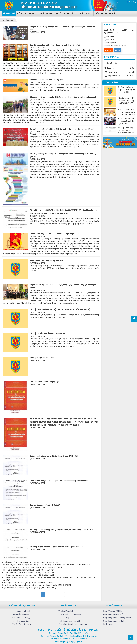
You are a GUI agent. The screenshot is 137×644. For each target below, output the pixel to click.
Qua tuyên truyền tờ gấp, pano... (116, 46)
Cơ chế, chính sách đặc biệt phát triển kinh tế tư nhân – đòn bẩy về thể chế (62, 129)
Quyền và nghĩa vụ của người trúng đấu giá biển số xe (20, 583)
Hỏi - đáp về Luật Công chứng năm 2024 (47, 260)
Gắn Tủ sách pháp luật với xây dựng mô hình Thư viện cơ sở (55, 45)
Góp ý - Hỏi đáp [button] (85, 14)
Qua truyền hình (111, 43)
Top (131, 638)
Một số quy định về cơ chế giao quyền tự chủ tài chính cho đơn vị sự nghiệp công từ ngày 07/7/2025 (126, 130)
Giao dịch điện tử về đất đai (42, 358)
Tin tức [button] (32, 14)
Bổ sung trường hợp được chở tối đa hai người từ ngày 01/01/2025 (25, 567)
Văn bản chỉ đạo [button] (46, 14)
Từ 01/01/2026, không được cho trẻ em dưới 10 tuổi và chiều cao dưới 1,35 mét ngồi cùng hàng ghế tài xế (39, 565)
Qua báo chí (109, 40)
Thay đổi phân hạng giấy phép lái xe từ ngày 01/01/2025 (21, 575)
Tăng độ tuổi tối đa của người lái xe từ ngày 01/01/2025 (21, 570)
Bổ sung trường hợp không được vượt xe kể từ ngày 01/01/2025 (57, 547)
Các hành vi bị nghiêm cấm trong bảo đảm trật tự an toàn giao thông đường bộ (29, 585)
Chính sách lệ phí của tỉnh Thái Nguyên (47, 80)
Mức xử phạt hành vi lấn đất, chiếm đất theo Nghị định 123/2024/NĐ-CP (126, 101)
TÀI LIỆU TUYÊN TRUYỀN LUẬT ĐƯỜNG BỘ (48, 334)
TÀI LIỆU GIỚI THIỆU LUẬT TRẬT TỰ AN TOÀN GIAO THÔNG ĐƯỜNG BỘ (60, 310)
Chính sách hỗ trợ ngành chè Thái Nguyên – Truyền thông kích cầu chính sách (63, 97)
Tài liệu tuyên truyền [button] (66, 14)
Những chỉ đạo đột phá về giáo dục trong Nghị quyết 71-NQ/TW (126, 121)
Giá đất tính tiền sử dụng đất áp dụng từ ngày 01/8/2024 (54, 456)
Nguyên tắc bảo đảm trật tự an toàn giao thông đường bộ (22, 588)
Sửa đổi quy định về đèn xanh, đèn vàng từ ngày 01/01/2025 (23, 562)
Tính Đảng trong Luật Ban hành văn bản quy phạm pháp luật (55, 234)
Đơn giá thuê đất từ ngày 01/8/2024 (45, 505)
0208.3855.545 (64, 639)
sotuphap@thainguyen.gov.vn (71, 642)
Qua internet (109, 36)
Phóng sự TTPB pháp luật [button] (105, 13)
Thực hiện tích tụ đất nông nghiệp (45, 382)
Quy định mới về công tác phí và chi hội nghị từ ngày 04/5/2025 (126, 90)
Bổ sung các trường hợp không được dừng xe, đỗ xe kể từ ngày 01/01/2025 (62, 530)
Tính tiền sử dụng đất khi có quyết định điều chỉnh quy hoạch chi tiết (59, 481)
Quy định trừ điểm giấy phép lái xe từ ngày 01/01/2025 (21, 572)
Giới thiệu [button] (21, 13)
